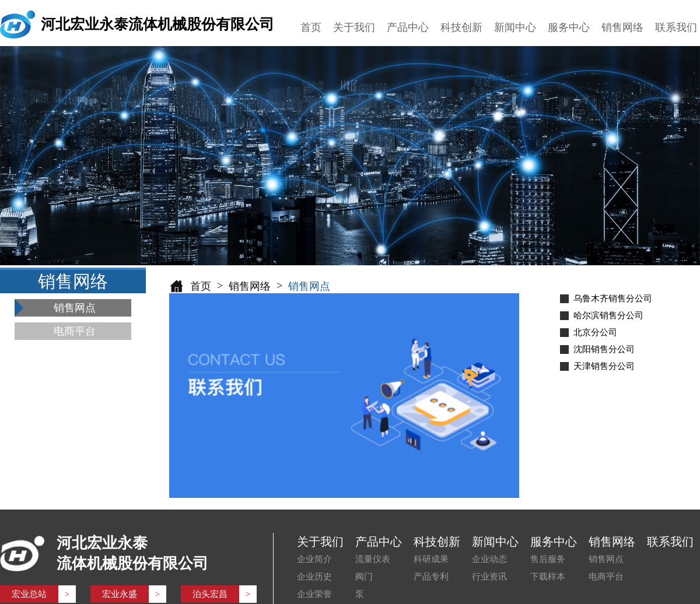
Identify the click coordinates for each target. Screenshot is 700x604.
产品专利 (431, 577)
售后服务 (548, 559)
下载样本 (548, 577)
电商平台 (606, 577)
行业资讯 (489, 577)
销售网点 (606, 559)
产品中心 (408, 27)
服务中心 (569, 27)
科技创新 (461, 27)
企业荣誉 (314, 594)
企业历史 (314, 577)
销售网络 (622, 27)
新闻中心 (515, 27)
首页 (311, 27)
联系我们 (676, 27)
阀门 (364, 577)
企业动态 (489, 559)
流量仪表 (373, 559)
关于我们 (354, 27)
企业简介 (314, 559)
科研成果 (431, 559)
